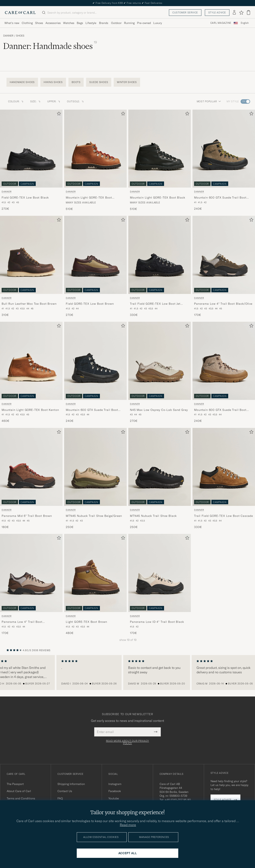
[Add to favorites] (58, 114)
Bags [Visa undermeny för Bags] (80, 23)
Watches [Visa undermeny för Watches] (69, 23)
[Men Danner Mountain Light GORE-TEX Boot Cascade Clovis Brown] (95, 149)
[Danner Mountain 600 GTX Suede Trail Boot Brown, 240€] (224, 372)
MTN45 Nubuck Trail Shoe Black (153, 516)
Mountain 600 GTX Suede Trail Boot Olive (220, 198)
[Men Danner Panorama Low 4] (224, 255)
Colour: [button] (16, 101)
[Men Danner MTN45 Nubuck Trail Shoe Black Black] (160, 467)
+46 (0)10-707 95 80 (178, 800)
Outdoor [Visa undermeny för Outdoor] (116, 23)
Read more (128, 825)
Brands (104, 23)
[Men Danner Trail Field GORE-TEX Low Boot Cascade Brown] (224, 467)
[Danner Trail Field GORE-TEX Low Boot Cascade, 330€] (224, 478)
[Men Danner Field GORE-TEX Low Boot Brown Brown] (95, 255)
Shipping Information (71, 784)
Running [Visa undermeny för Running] (129, 23)
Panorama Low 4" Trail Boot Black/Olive (223, 304)
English (245, 23)
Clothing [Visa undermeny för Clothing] (27, 23)
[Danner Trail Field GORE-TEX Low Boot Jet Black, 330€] (160, 266)
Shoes (20, 36)
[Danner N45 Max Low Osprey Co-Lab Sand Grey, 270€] (160, 372)
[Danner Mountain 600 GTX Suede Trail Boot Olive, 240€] (224, 160)
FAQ (60, 798)
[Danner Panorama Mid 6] (31, 478)
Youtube (114, 798)
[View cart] (249, 12)
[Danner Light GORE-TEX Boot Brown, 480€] (95, 584)
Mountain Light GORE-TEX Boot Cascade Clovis (89, 198)
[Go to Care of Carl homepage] (20, 13)
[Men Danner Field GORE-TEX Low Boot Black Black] (31, 149)
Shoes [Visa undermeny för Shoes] (39, 23)
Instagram (115, 784)
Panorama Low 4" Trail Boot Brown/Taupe (22, 622)
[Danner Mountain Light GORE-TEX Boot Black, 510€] (160, 160)
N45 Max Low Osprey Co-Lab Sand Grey (159, 410)
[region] (127, 673)
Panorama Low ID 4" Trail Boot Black (157, 622)
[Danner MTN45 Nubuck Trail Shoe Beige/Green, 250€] (95, 478)
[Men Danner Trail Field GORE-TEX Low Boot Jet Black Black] (160, 255)
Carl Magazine (221, 23)
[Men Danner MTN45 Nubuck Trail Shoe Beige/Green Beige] (95, 467)
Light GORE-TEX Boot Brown (86, 622)
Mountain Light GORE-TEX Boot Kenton (30, 410)
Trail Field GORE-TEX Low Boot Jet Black (155, 304)
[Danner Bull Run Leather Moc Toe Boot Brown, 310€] (31, 266)
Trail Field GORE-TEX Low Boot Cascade (224, 516)
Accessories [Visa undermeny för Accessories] (53, 23)
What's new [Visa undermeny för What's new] (12, 23)
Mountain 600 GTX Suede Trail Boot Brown (220, 410)
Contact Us (65, 791)
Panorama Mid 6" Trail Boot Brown (27, 516)
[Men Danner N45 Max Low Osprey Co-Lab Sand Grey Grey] (160, 361)
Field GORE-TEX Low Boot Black (25, 198)
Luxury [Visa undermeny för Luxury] (158, 23)
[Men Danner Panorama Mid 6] (31, 467)
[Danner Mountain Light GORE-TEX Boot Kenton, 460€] (31, 372)
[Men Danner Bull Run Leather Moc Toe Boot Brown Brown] (31, 255)
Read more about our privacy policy (127, 742)
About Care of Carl (19, 791)
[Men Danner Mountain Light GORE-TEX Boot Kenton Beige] (31, 361)
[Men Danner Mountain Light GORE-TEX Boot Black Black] (160, 149)
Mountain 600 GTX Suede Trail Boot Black (92, 410)
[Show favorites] (241, 13)
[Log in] (234, 13)
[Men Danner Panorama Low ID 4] (160, 573)
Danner (8, 36)
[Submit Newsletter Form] (156, 732)
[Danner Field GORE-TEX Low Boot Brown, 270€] (95, 266)
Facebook (115, 791)
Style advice (217, 12)
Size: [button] (36, 101)
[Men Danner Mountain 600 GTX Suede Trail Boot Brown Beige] (224, 361)
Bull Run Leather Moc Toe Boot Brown (29, 304)
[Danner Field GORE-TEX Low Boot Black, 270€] (31, 160)
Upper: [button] (54, 101)
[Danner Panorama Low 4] (224, 266)
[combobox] (245, 23)
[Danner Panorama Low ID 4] (160, 584)
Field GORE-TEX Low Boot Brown (90, 304)
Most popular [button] (209, 101)
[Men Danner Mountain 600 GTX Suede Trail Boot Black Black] (95, 361)
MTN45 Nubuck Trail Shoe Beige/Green (94, 516)
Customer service (185, 12)
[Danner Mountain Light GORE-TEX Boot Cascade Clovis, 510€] (95, 160)
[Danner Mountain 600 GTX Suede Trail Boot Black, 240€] (95, 372)
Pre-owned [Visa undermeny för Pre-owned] (144, 23)
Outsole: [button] (76, 101)
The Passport (15, 784)
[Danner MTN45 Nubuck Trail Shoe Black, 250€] (160, 478)
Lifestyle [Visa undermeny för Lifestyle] (91, 23)
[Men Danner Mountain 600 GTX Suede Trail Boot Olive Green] (224, 149)
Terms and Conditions (21, 798)
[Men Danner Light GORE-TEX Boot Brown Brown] (95, 573)
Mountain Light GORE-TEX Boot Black (158, 198)
